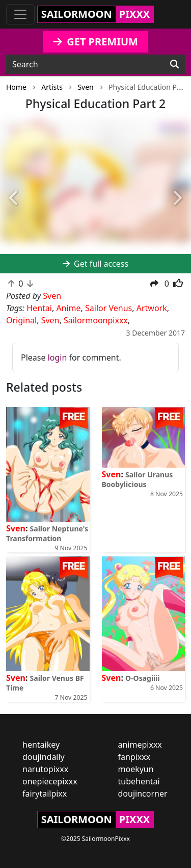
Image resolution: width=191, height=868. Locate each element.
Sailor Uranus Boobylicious (138, 479)
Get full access (95, 264)
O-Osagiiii (143, 678)
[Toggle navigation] (20, 14)
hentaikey (41, 745)
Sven (50, 320)
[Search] (174, 64)
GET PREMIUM (95, 42)
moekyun (136, 769)
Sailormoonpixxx (96, 320)
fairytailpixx (45, 794)
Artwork (152, 308)
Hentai (39, 308)
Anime (68, 308)
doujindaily (44, 757)
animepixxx (140, 745)
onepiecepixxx (50, 781)
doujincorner (143, 794)
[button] (14, 198)
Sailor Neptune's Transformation (47, 533)
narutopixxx (45, 769)
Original (21, 320)
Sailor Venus (108, 308)
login (58, 358)
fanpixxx (134, 757)
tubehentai (139, 781)
